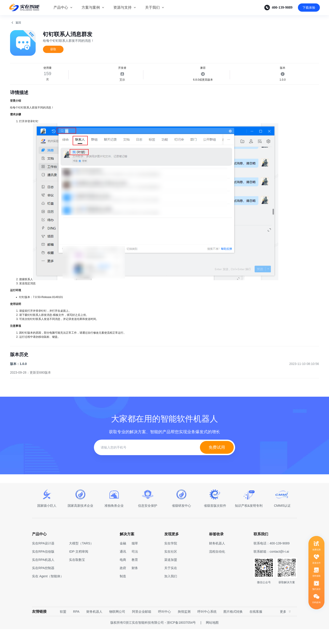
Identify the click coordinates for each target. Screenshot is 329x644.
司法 (135, 566)
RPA (76, 626)
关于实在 (171, 583)
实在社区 (171, 566)
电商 (123, 575)
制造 (123, 591)
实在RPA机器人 (43, 575)
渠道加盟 (171, 575)
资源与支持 (122, 7)
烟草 (135, 558)
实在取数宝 (77, 575)
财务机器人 (94, 626)
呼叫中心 (164, 626)
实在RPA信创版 (43, 566)
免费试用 (217, 462)
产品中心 (61, 7)
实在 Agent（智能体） (48, 591)
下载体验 (309, 8)
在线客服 (256, 626)
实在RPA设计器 (43, 558)
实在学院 (171, 558)
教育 (135, 575)
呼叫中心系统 (207, 626)
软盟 (63, 626)
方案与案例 (91, 7)
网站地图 (212, 637)
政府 (123, 583)
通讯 (123, 566)
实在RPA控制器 (43, 583)
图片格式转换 (233, 626)
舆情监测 (184, 626)
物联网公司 (117, 626)
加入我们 (171, 591)
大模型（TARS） (81, 558)
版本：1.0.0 (18, 379)
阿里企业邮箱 (142, 626)
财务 (135, 583)
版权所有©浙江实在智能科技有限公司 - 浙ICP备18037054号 (153, 637)
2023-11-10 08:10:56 (304, 379)
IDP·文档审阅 (78, 566)
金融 (123, 558)
